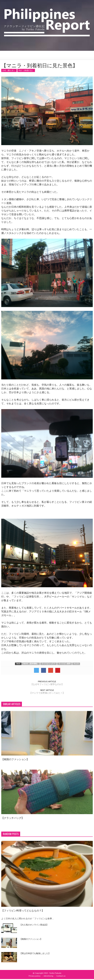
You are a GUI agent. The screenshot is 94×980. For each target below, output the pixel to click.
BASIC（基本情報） (31, 664)
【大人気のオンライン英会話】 (34, 924)
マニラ (76, 664)
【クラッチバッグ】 (13, 818)
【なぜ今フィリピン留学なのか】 (47, 684)
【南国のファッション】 (15, 759)
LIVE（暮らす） (9, 70)
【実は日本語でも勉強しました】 (35, 953)
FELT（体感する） (26, 70)
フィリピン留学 (64, 664)
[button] (12, 55)
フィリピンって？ (48, 664)
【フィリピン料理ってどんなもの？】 (23, 910)
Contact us (61, 976)
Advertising (48, 976)
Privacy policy (35, 976)
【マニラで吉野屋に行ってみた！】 (47, 693)
